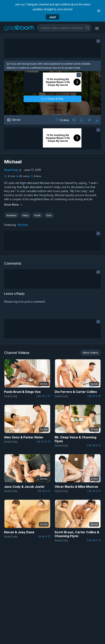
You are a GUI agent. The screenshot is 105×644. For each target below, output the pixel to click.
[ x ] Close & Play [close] (52, 99)
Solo (49, 215)
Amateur (11, 215)
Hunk (37, 215)
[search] (88, 28)
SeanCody (11, 170)
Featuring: (10, 225)
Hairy (25, 215)
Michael (23, 225)
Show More (14, 205)
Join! (53, 17)
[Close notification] (99, 11)
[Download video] (97, 120)
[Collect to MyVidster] (82, 120)
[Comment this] (74, 120)
